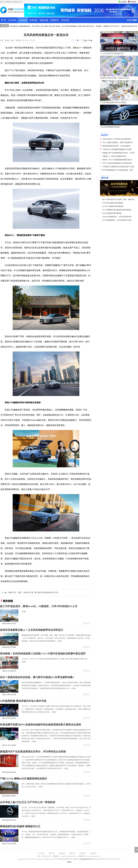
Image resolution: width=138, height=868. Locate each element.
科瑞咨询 (62, 853)
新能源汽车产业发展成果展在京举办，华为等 (118, 153)
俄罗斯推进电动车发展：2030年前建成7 (116, 146)
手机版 (69, 862)
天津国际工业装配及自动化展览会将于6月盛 (118, 167)
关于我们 (42, 853)
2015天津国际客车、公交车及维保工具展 (117, 220)
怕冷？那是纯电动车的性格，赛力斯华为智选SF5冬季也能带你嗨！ (38, 677)
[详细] (24, 612)
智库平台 (52, 853)
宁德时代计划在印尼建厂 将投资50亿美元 (115, 78)
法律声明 (93, 853)
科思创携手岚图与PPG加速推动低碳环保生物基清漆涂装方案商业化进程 (40, 725)
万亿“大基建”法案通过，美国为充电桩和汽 (118, 143)
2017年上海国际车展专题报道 (113, 206)
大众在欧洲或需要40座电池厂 (111, 127)
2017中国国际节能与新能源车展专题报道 (117, 210)
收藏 (90, 40)
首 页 (4, 20)
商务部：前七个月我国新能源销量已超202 (117, 160)
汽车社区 (65, 20)
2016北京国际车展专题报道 (112, 213)
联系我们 (83, 853)
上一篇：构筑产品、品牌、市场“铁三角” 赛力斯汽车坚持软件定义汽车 (30, 592)
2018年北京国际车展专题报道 (113, 203)
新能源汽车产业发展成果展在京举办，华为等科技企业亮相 (33, 752)
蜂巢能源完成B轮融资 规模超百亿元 (20, 826)
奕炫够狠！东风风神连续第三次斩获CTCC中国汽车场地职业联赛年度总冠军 (43, 654)
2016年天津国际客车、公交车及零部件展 (117, 217)
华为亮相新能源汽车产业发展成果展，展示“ (118, 170)
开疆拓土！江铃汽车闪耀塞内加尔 (114, 156)
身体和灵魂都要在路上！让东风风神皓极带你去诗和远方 (32, 630)
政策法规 (44, 20)
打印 (84, 40)
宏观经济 (55, 20)
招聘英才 (72, 853)
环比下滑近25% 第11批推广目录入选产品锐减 (48, 26)
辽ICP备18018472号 (86, 859)
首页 (1, 2)
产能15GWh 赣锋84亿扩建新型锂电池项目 (24, 779)
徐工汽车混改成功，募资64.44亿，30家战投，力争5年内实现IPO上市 (39, 606)
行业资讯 (12, 20)
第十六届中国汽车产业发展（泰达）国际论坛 (118, 199)
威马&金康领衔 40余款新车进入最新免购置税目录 (17, 26)
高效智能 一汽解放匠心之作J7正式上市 (110, 26)
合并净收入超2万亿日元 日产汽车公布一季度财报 (28, 802)
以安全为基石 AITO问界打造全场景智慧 (117, 139)
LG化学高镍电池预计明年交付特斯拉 (113, 103)
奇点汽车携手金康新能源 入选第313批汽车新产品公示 (80, 26)
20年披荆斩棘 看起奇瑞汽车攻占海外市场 (23, 701)
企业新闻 (23, 20)
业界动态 (33, 20)
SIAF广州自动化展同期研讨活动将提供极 (117, 163)
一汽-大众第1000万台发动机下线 (112, 54)
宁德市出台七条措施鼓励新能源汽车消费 (117, 149)
